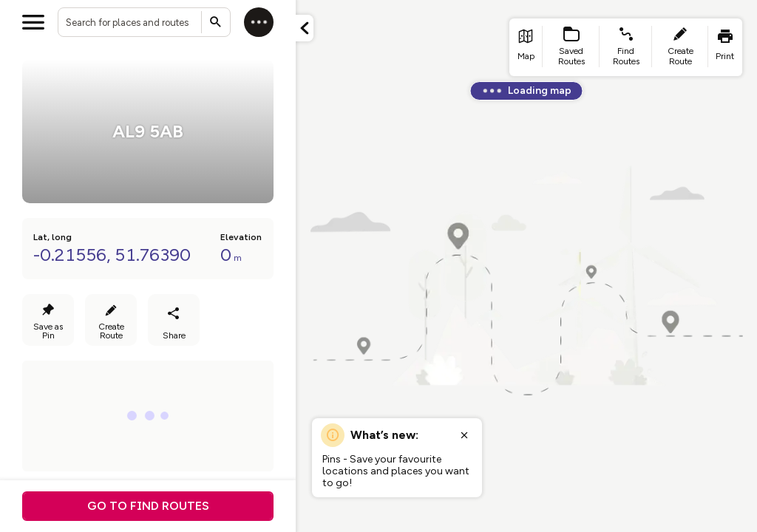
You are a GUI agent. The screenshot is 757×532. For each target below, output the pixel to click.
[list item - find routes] (626, 47)
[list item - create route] (680, 47)
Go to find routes (148, 506)
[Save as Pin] (48, 320)
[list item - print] (725, 47)
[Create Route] (111, 320)
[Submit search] (216, 22)
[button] (305, 28)
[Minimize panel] (305, 28)
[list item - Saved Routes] (571, 47)
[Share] (174, 320)
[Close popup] (464, 435)
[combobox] (144, 22)
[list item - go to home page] (526, 47)
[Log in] (259, 22)
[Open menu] (33, 22)
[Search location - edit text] (144, 22)
